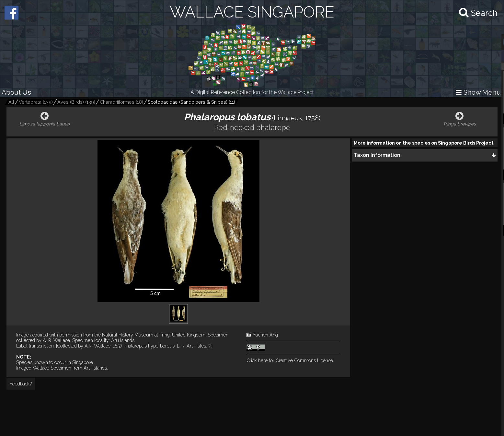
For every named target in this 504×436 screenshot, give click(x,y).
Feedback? (21, 384)
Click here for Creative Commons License (290, 360)
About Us (16, 92)
